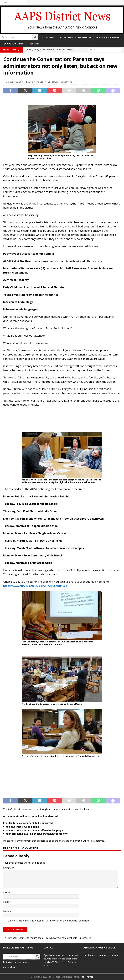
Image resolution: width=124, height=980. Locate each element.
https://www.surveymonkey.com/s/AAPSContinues (35, 586)
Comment (8, 868)
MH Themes (88, 977)
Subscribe (34, 44)
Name (7, 892)
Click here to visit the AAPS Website (101, 955)
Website (7, 911)
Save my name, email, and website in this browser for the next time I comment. (48, 921)
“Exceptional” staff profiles (75, 37)
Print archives (10, 967)
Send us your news (13, 44)
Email (6, 902)
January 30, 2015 (16, 82)
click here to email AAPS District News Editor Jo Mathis (60, 962)
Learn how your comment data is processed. (68, 938)
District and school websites (17, 962)
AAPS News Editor (37, 82)
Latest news (47, 37)
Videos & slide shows (107, 37)
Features (55, 82)
